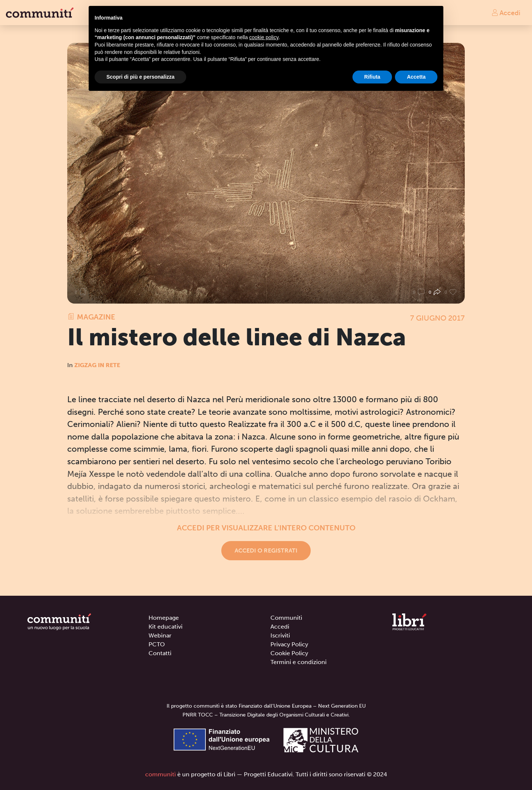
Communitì (286, 618)
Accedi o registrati (266, 550)
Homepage (164, 618)
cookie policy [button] (264, 37)
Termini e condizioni (299, 662)
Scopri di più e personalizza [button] (140, 77)
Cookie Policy (289, 653)
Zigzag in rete (97, 365)
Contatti (160, 653)
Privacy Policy (289, 644)
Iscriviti (280, 635)
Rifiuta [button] (372, 77)
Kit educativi (166, 627)
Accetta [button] (416, 77)
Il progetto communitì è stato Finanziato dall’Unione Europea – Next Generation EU (266, 706)
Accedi (506, 13)
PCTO (157, 644)
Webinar (160, 635)
